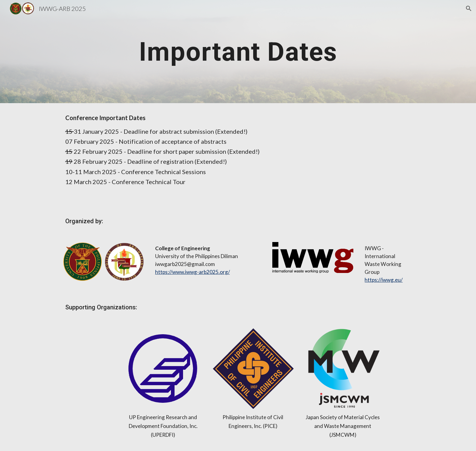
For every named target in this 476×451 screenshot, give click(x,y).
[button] (469, 8)
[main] (238, 51)
